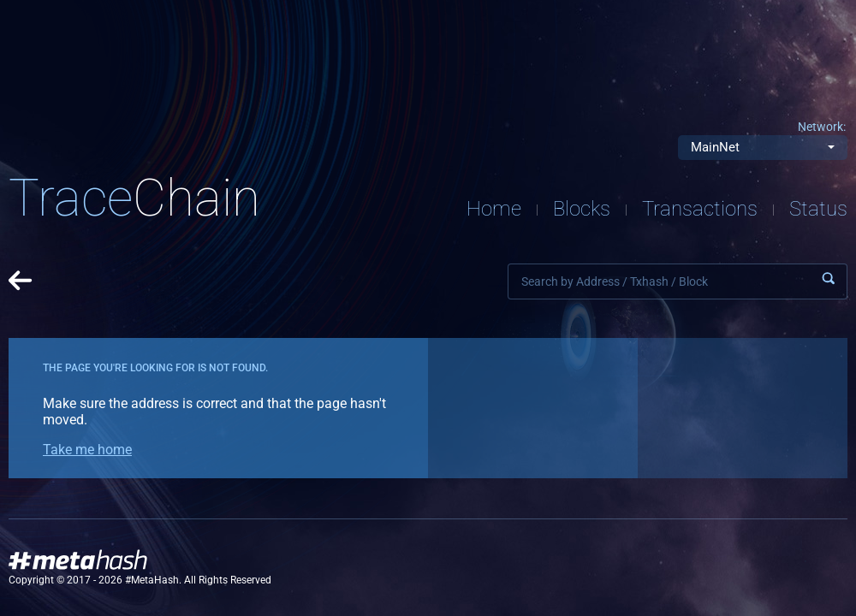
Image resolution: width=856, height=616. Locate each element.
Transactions (700, 209)
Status (818, 209)
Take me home (87, 450)
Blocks (582, 209)
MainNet (715, 147)
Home (494, 209)
